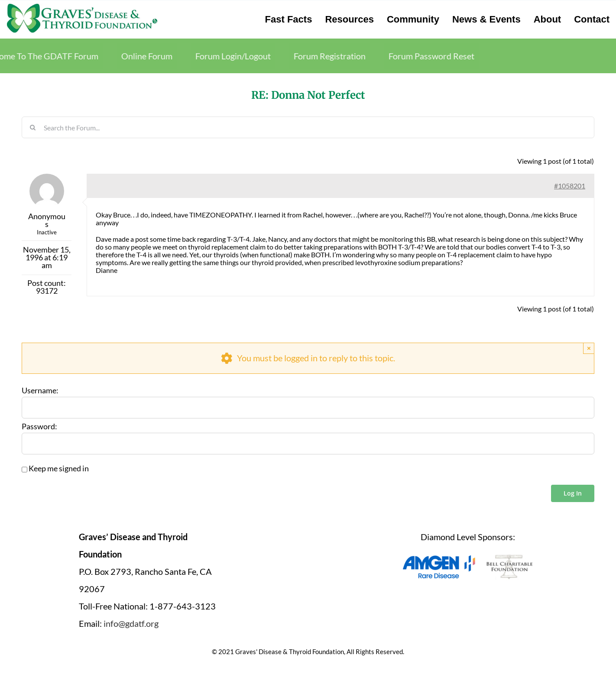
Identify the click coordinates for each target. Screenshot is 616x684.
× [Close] (589, 348)
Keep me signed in (59, 469)
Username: (40, 391)
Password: (39, 427)
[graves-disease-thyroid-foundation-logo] (82, 6)
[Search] (32, 127)
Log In (573, 493)
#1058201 (570, 186)
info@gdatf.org (131, 623)
